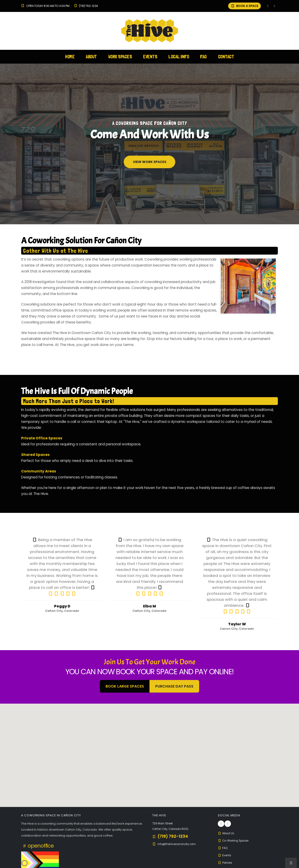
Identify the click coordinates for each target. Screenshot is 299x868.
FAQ (203, 57)
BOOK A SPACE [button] (245, 6)
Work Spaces (120, 57)
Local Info (179, 57)
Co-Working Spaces (235, 841)
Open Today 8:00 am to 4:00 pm (45, 6)
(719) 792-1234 (86, 6)
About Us (227, 833)
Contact (226, 57)
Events (150, 57)
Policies (226, 863)
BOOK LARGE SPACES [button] (125, 686)
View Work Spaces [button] (150, 162)
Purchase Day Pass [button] (174, 686)
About (91, 57)
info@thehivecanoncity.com (178, 844)
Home (70, 57)
